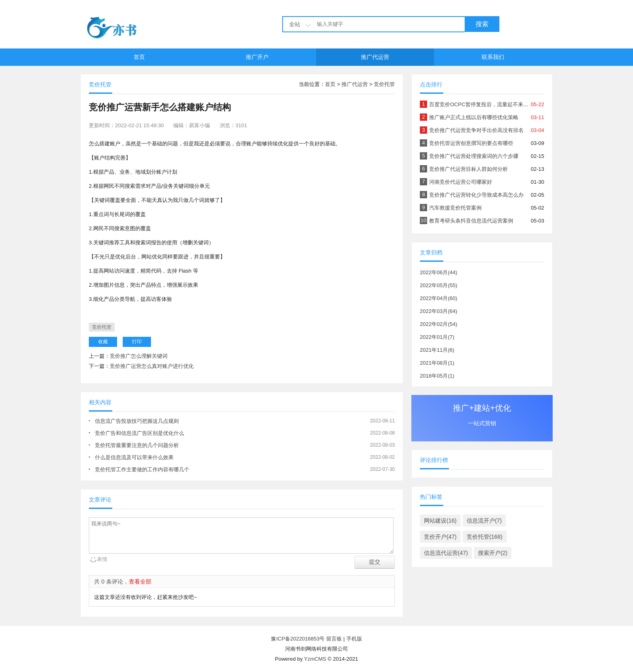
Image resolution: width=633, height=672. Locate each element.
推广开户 (257, 57)
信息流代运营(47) (446, 553)
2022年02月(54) (439, 324)
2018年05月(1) (437, 376)
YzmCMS (315, 659)
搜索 (482, 24)
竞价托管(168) (485, 537)
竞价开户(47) (440, 537)
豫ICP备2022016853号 (299, 639)
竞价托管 (384, 84)
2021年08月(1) (437, 363)
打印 (137, 342)
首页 (139, 57)
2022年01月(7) (437, 337)
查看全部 (140, 582)
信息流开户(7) (484, 521)
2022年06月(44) (439, 272)
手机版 (354, 639)
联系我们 (493, 57)
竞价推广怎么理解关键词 (139, 356)
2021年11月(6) (437, 350)
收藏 (103, 342)
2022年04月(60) (439, 298)
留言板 (334, 639)
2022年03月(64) (439, 311)
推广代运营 (375, 57)
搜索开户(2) (493, 553)
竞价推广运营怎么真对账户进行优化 (152, 366)
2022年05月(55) (439, 285)
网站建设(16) (440, 521)
